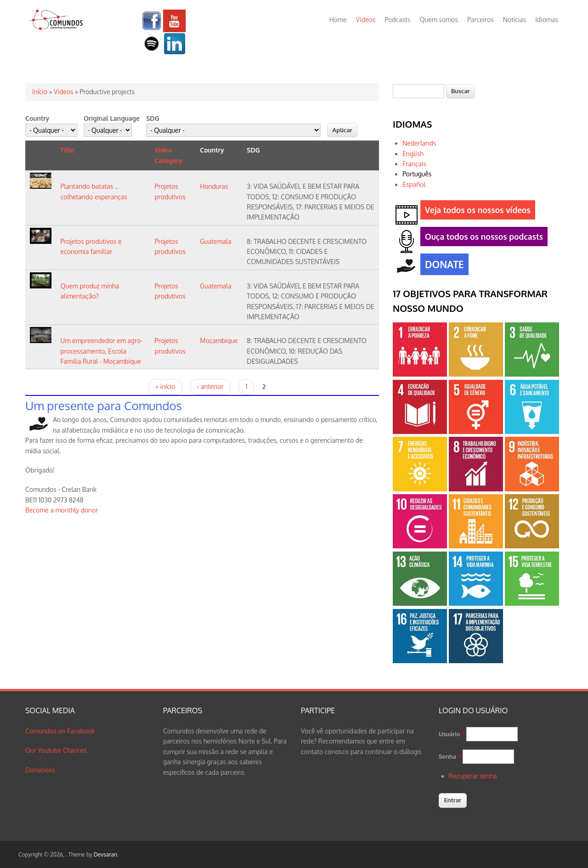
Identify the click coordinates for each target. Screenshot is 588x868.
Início (40, 92)
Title (68, 150)
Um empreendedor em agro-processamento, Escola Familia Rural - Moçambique (102, 351)
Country (37, 118)
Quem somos (439, 20)
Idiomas (547, 20)
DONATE (442, 265)
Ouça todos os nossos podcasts (482, 238)
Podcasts (397, 20)
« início (165, 386)
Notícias (515, 20)
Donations (40, 770)
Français (414, 164)
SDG (153, 118)
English (413, 154)
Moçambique (219, 341)
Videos (366, 20)
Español (414, 184)
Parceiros (481, 20)
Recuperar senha (473, 776)
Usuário (452, 734)
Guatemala (215, 241)
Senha (450, 756)
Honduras (214, 186)
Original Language (112, 118)
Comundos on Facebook (60, 731)
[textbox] (418, 91)
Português (417, 174)
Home (338, 20)
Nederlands (419, 143)
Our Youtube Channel (56, 750)
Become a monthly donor (62, 510)
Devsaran (105, 854)
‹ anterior (210, 386)
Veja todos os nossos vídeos (475, 211)
